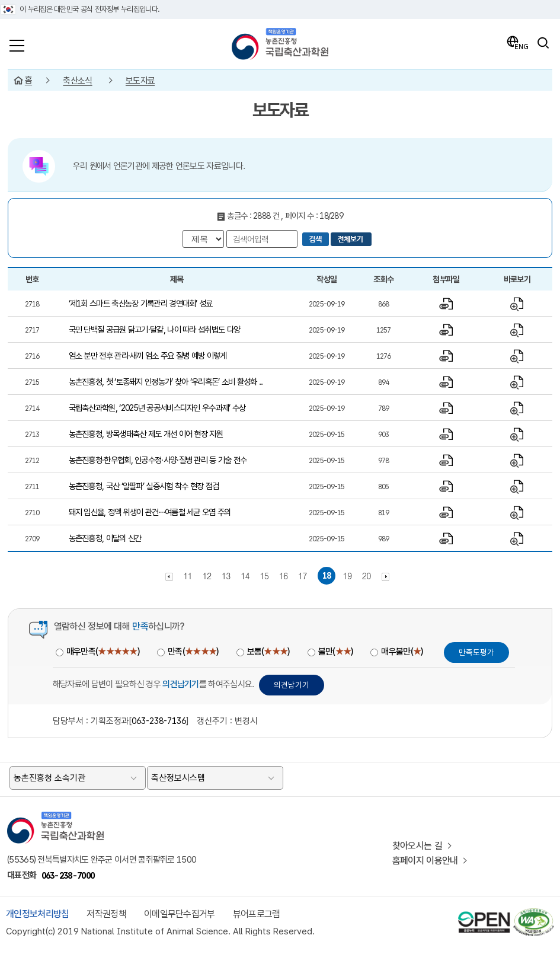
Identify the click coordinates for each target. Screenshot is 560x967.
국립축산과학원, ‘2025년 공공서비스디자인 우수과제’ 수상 (157, 408)
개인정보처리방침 (37, 914)
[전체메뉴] (17, 43)
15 (264, 576)
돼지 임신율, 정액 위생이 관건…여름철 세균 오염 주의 (150, 512)
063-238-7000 (68, 875)
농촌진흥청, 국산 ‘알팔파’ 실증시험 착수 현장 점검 (144, 486)
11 (188, 576)
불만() (336, 652)
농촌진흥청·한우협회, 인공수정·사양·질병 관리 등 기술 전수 (158, 460)
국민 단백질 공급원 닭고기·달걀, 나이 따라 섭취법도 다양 (155, 329)
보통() (268, 652)
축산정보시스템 (178, 778)
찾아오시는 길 (417, 846)
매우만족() (103, 652)
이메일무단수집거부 (180, 914)
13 (226, 576)
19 (347, 576)
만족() (193, 652)
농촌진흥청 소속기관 (49, 778)
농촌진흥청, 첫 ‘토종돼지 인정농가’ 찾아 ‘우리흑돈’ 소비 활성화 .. (166, 382)
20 (367, 576)
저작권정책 (106, 914)
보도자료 (140, 81)
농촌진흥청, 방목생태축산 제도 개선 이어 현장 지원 (146, 434)
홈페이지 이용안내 (425, 861)
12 (207, 576)
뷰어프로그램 (257, 914)
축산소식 (77, 81)
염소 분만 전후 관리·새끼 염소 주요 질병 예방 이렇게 (148, 355)
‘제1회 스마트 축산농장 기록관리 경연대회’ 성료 (141, 303)
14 (245, 576)
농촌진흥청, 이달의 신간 (105, 538)
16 (284, 576)
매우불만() (402, 652)
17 (303, 576)
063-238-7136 (159, 721)
